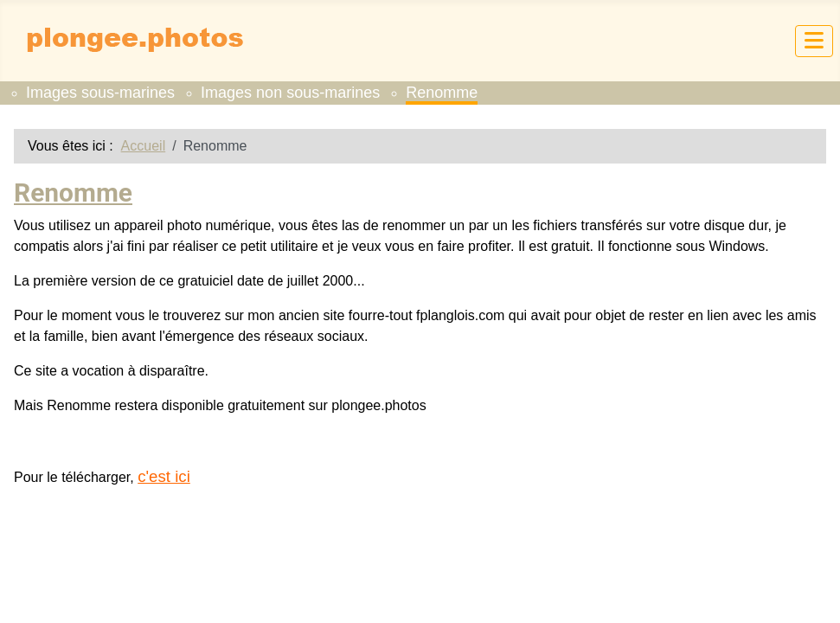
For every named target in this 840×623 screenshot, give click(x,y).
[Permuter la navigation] (814, 41)
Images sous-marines (100, 93)
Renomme (442, 93)
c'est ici (164, 476)
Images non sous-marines (290, 93)
